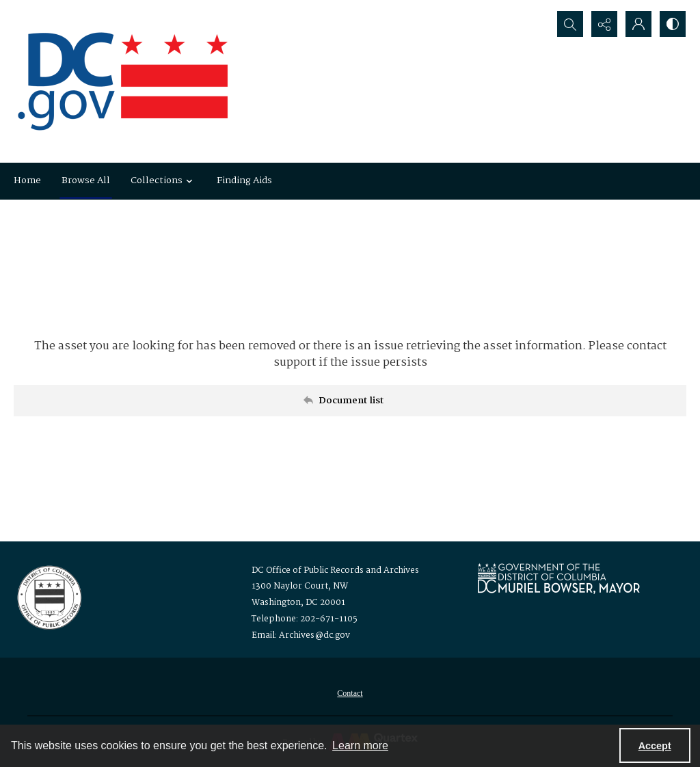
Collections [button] (163, 180)
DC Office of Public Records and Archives (335, 570)
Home (27, 180)
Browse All (86, 180)
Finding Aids (244, 180)
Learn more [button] (360, 745)
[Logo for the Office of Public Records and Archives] (48, 596)
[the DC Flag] (123, 81)
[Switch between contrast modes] (673, 24)
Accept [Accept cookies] (655, 746)
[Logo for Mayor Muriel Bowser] (558, 578)
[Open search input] (570, 24)
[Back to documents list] (350, 401)
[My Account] (638, 24)
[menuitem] (350, 693)
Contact (350, 693)
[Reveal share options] (604, 24)
